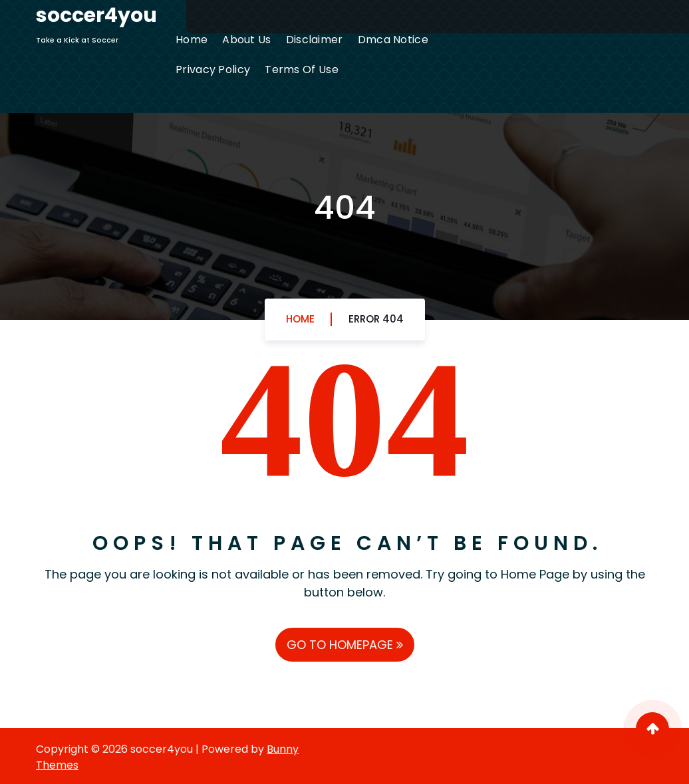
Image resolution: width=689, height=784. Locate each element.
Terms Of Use (302, 69)
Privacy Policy (213, 69)
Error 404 (376, 319)
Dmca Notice (393, 40)
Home (192, 40)
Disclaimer (315, 40)
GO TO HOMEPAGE (345, 645)
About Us (246, 40)
